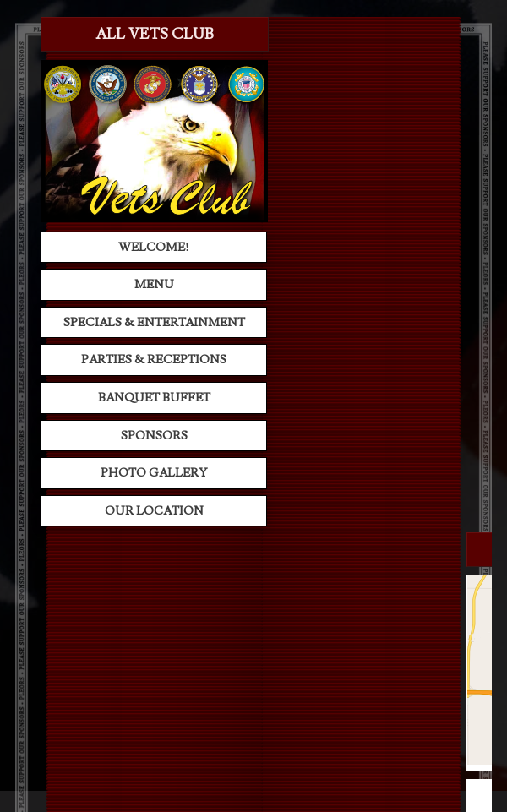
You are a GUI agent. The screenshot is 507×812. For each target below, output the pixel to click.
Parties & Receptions (154, 360)
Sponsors (154, 436)
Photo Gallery (154, 473)
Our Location (154, 511)
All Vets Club (155, 34)
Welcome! (154, 247)
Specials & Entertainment (154, 322)
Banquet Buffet (154, 398)
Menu (154, 284)
